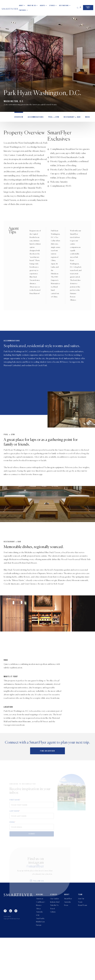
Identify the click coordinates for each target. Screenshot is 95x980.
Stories (52, 6)
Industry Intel (55, 942)
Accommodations (34, 117)
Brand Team (83, 946)
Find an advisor (47, 790)
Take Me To (54, 946)
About (21, 6)
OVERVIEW (18, 117)
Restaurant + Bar (68, 117)
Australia (39, 953)
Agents (43, 6)
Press (66, 946)
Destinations (64, 6)
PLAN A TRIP (88, 7)
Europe (39, 967)
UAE (38, 957)
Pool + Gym (51, 117)
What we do (32, 6)
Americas (40, 939)
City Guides (55, 939)
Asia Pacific (40, 960)
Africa (38, 949)
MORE (83, 117)
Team (80, 934)
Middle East (40, 964)
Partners (23, 10)
